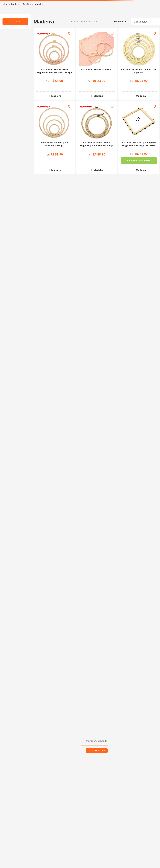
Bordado (15, 4)
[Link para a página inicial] (5, 4)
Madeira (39, 4)
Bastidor (27, 4)
